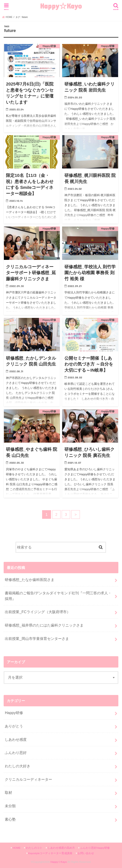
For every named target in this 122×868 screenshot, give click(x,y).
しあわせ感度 (16, 739)
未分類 (10, 806)
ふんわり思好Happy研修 (95, 848)
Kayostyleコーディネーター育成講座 (50, 853)
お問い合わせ (86, 853)
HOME (17, 848)
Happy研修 (14, 713)
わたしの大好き (18, 766)
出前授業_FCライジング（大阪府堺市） (37, 612)
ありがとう (14, 726)
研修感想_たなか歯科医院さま (29, 580)
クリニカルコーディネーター (28, 779)
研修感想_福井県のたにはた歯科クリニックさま (44, 625)
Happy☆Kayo (61, 6)
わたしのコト (34, 848)
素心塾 (10, 819)
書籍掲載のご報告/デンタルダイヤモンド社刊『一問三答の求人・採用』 (58, 596)
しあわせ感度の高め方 (61, 848)
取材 (8, 792)
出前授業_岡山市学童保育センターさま (37, 639)
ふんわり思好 (16, 753)
